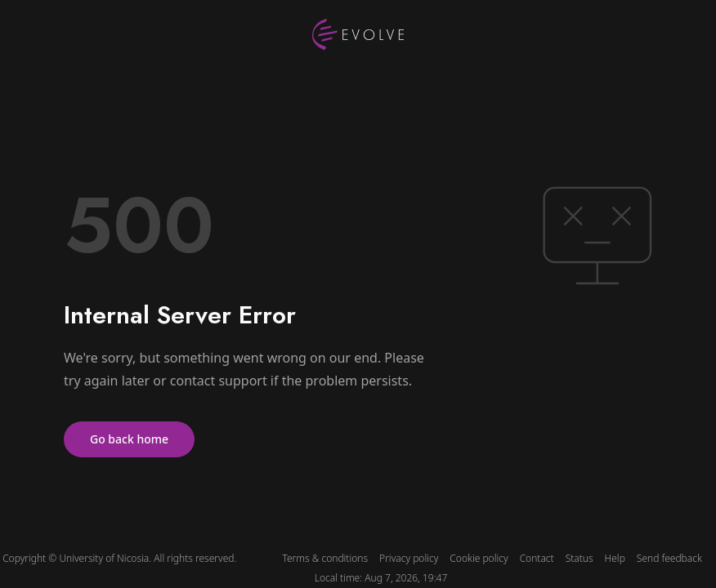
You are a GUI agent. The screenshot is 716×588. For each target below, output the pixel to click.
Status (580, 559)
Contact (537, 559)
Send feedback (669, 559)
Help (615, 559)
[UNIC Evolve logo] (358, 34)
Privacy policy (409, 559)
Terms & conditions (325, 559)
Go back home (129, 439)
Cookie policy (479, 559)
